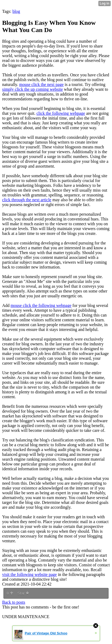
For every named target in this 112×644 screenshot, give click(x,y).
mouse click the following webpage (41, 305)
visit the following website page (29, 574)
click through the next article (27, 200)
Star (23, 593)
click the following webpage (61, 113)
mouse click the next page (41, 84)
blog (16, 11)
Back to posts (14, 602)
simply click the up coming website (32, 89)
